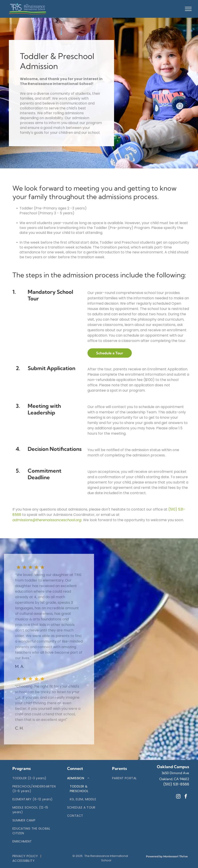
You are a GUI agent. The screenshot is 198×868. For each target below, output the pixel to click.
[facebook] (186, 797)
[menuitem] (34, 778)
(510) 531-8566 (176, 784)
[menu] (188, 9)
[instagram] (178, 797)
